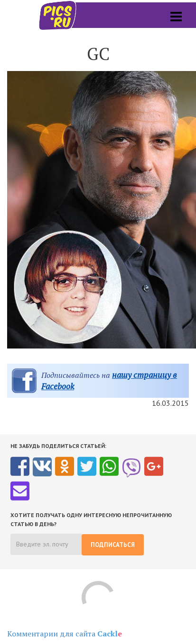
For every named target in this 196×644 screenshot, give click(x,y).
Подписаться (113, 545)
